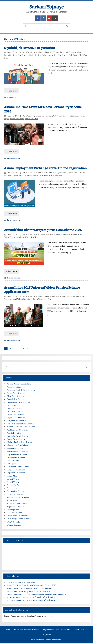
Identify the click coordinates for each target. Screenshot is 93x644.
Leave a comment (14, 158)
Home (8, 630)
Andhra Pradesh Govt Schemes (20, 384)
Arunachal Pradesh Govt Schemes (21, 390)
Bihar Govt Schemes (15, 396)
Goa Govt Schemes (53, 234)
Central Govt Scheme (16, 399)
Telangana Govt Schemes (17, 503)
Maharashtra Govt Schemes (18, 445)
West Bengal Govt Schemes (18, 519)
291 (22, 349)
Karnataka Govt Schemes (17, 436)
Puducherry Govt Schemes (18, 467)
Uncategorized (13, 510)
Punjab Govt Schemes (16, 470)
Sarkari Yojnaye (47, 7)
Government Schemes (68, 52)
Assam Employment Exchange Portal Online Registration (45, 168)
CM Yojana (54, 52)
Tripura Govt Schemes (16, 506)
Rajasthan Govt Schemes (17, 473)
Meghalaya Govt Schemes (18, 451)
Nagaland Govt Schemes (17, 454)
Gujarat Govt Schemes (16, 418)
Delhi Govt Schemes (15, 408)
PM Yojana (12, 464)
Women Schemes (14, 525)
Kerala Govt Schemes (20, 55)
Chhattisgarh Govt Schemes (18, 402)
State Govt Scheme (61, 55)
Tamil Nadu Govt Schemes (18, 497)
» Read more (12, 91)
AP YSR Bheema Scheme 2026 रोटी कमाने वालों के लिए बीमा (31, 598)
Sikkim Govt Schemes (16, 491)
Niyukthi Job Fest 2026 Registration (29, 48)
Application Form (43, 52)
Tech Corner (73, 55)
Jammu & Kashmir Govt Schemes (21, 427)
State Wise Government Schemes (26, 630)
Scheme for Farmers (15, 485)
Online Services (35, 55)
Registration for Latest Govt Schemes (56, 630)
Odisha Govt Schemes (16, 457)
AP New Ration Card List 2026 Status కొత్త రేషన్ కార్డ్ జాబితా (32, 600)
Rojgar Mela (12, 476)
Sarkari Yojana (47, 55)
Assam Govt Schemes (44, 116)
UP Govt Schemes (14, 513)
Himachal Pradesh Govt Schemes (21, 424)
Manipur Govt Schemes (17, 448)
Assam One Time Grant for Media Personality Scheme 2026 (32, 585)
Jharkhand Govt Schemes (17, 430)
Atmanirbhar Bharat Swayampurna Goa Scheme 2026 (43, 230)
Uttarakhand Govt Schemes (18, 516)
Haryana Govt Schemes (17, 421)
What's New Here (32, 119)
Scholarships (12, 488)
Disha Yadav (27, 52)
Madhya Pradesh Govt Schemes (20, 442)
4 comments (12, 97)
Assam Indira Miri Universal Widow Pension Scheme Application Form (36, 594)
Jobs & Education (14, 433)
